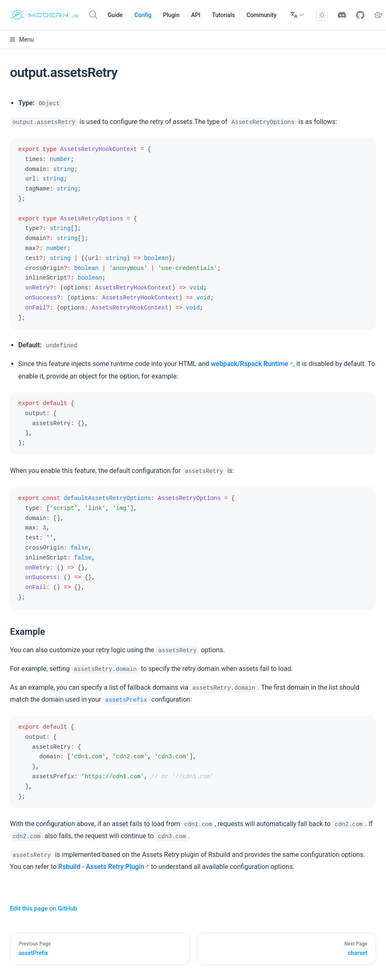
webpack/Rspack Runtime (249, 364)
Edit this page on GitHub (44, 908)
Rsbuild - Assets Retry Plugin (101, 867)
